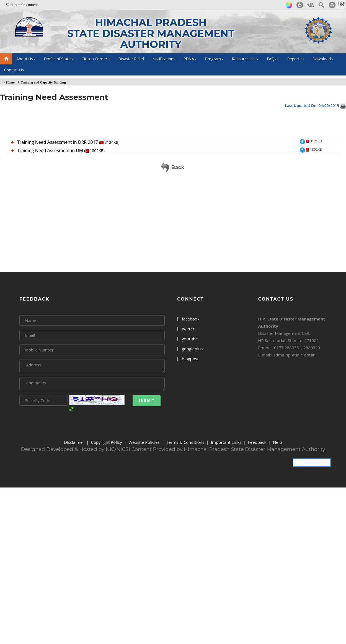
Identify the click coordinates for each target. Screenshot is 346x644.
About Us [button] (26, 59)
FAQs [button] (273, 59)
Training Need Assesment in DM (61, 150)
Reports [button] (296, 59)
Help (277, 442)
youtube (188, 339)
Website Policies (144, 442)
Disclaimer (74, 442)
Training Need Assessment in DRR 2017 (68, 142)
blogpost (188, 359)
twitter (186, 329)
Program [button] (214, 59)
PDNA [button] (190, 59)
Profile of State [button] (59, 59)
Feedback (257, 442)
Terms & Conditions (185, 442)
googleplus (190, 349)
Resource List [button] (245, 59)
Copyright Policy (106, 442)
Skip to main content (22, 5)
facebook (188, 319)
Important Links (226, 442)
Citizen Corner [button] (96, 59)
